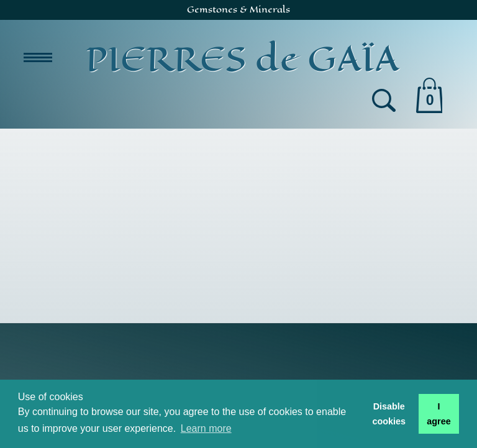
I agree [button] (438, 414)
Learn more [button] (206, 428)
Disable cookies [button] (389, 414)
